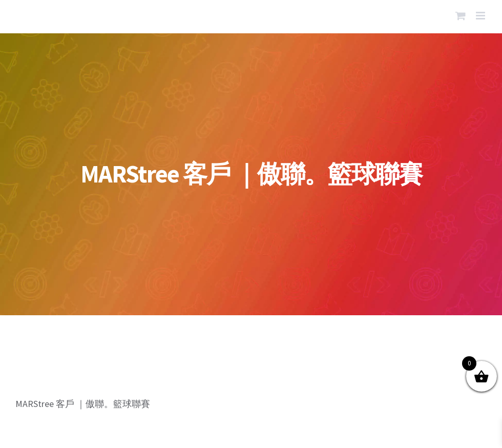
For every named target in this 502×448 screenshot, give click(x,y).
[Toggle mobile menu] (481, 16)
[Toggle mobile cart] (461, 16)
